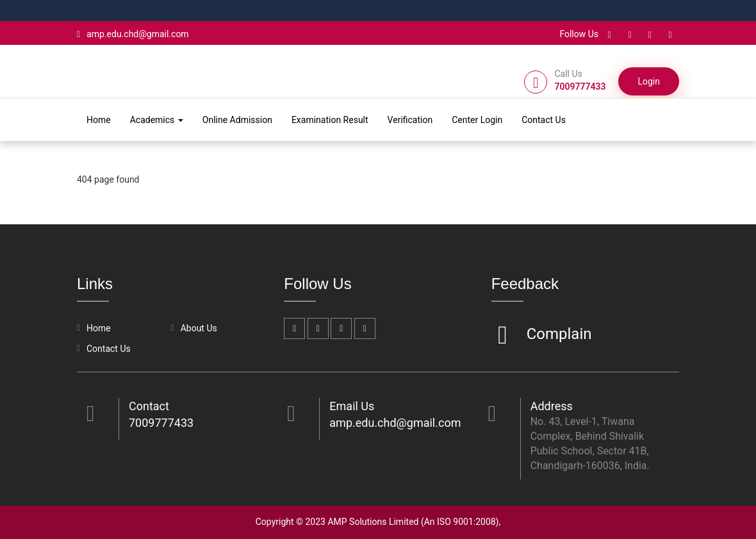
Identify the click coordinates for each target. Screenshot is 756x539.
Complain (558, 335)
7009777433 (161, 423)
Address (552, 406)
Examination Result (330, 120)
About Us (199, 328)
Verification (410, 120)
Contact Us (544, 120)
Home (99, 120)
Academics (157, 120)
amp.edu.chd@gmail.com (133, 34)
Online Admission (237, 120)
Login (649, 81)
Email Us (352, 406)
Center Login (477, 120)
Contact (149, 406)
